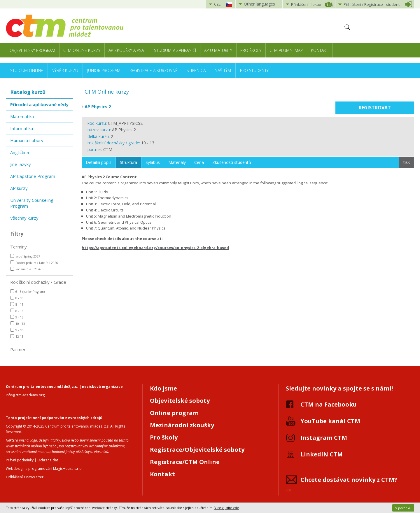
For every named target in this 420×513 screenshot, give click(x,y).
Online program (174, 413)
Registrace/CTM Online (185, 462)
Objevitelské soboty (180, 401)
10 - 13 (18, 324)
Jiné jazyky (21, 164)
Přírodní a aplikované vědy (39, 104)
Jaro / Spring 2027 (25, 256)
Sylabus (153, 162)
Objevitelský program (32, 50)
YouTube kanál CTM (330, 421)
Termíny (19, 247)
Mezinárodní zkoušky (182, 425)
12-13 (17, 336)
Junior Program (104, 70)
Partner (18, 349)
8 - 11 (17, 304)
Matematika (22, 116)
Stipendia (196, 70)
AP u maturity (218, 50)
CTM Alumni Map (286, 50)
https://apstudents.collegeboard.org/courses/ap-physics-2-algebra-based (155, 248)
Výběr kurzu (65, 70)
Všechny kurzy (24, 218)
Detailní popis (99, 162)
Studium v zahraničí (175, 50)
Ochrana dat (48, 460)
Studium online (27, 70)
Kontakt (320, 50)
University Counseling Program (32, 203)
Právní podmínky (20, 460)
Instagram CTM (324, 438)
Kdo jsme (163, 388)
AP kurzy (19, 188)
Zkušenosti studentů (232, 162)
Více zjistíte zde (227, 508)
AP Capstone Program (33, 176)
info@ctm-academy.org (25, 395)
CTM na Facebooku (329, 404)
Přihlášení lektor (306, 4)
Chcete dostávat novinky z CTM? (349, 480)
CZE (217, 4)
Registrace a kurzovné (154, 70)
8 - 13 (17, 311)
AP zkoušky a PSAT (127, 50)
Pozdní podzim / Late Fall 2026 (34, 263)
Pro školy (251, 50)
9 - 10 (17, 330)
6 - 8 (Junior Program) (27, 291)
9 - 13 (17, 317)
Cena (199, 162)
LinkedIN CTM (322, 454)
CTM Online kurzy (82, 50)
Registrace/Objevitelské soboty (197, 450)
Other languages (259, 4)
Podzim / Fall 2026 (26, 269)
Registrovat (375, 108)
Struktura (128, 162)
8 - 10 (17, 298)
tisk (407, 162)
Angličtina (20, 152)
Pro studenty (254, 70)
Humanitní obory (27, 140)
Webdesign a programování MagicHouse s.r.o (44, 469)
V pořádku (403, 508)
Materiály (177, 162)
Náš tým (223, 70)
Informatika (22, 128)
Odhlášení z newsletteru (26, 477)
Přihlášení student (372, 4)
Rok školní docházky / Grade (38, 282)
